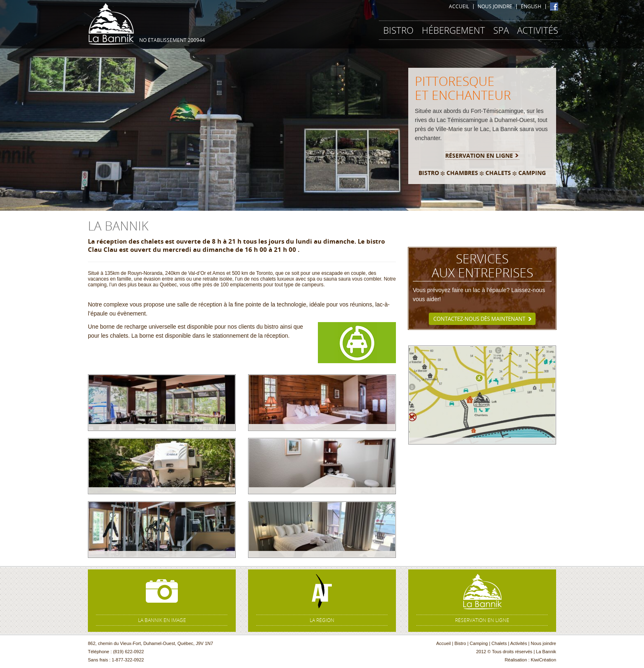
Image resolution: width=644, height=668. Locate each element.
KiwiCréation (543, 660)
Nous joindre (495, 7)
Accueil (459, 7)
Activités (519, 643)
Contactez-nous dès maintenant (479, 319)
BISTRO (429, 173)
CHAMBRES (462, 173)
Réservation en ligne (479, 155)
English (531, 7)
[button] (48, 105)
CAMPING (532, 173)
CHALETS (498, 173)
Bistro (460, 643)
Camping (479, 643)
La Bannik (111, 23)
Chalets (499, 643)
